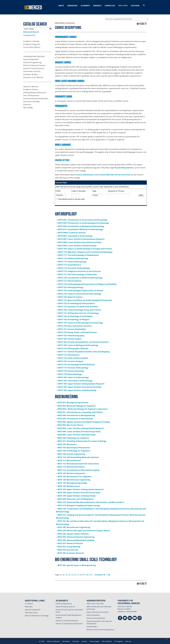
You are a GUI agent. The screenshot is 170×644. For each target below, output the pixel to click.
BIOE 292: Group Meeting (69, 543)
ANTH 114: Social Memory (69, 261)
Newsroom (29, 603)
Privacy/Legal (94, 638)
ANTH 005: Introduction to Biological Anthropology (81, 223)
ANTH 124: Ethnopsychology (70, 284)
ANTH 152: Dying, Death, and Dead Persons (77, 329)
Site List (128, 638)
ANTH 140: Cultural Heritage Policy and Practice (79, 306)
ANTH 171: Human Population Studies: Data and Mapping (84, 348)
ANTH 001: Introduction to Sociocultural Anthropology (82, 216)
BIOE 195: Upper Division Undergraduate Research (81, 486)
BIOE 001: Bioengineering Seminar (73, 399)
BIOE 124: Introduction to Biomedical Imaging (78, 466)
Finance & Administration (96, 615)
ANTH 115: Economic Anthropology (74, 264)
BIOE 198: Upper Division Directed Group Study (79, 489)
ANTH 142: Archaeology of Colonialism (75, 313)
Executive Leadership (33, 606)
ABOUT (61, 6)
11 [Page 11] (91, 571)
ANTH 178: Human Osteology (71, 367)
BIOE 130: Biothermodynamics (71, 470)
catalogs (54, 643)
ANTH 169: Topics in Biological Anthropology (78, 342)
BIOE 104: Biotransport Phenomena (74, 444)
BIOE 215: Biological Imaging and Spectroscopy (79, 502)
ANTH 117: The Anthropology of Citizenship (77, 271)
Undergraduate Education (34, 53)
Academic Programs (32, 41)
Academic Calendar (31, 38)
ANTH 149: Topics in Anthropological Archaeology (80, 319)
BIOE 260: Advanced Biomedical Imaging (76, 537)
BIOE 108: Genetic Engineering (71, 450)
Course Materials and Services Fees (114, 171)
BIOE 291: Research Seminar (70, 540)
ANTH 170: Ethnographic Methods (73, 345)
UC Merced (29, 600)
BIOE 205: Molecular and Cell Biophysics (76, 495)
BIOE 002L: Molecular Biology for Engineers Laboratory (83, 405)
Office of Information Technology (37, 612)
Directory (27, 101)
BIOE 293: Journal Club (68, 546)
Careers (84, 638)
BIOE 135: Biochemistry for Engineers (75, 473)
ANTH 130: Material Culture (70, 293)
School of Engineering (32, 59)
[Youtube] (135, 615)
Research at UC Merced (33, 74)
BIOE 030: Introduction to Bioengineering (76, 412)
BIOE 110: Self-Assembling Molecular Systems (78, 454)
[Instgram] (140, 615)
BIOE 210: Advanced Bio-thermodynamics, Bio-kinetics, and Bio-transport (91, 499)
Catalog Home (29, 32)
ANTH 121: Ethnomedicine (69, 277)
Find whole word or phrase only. (72, 195)
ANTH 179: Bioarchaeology (70, 371)
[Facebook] (120, 615)
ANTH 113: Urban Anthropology (72, 258)
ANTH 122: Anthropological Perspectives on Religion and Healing (87, 280)
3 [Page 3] (66, 571)
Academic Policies (31, 86)
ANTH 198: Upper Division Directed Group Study (79, 383)
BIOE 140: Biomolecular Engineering (74, 476)
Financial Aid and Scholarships (36, 95)
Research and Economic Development (100, 626)
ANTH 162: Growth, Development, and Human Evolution (83, 338)
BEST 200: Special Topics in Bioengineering (77, 562)
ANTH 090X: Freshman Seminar (72, 229)
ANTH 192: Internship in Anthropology (75, 377)
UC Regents (119, 638)
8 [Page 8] (81, 571)
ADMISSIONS (72, 6)
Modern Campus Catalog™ (111, 643)
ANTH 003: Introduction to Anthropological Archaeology (83, 219)
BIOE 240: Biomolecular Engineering (74, 524)
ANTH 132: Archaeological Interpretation (76, 300)
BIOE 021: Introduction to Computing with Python (80, 409)
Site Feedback (107, 638)
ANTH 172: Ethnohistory (69, 351)
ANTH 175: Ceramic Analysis (70, 358)
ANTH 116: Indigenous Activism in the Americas (79, 268)
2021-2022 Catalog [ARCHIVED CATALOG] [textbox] (119, 15)
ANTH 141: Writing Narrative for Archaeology (78, 309)
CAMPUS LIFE (110, 6)
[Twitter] (125, 615)
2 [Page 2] (63, 571)
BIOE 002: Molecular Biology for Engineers (77, 402)
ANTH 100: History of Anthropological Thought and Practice (85, 245)
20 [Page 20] (109, 571)
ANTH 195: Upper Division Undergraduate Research (81, 380)
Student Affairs (92, 623)
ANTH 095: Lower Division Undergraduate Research (81, 235)
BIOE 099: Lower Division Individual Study (77, 431)
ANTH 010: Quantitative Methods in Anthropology (80, 226)
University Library (31, 609)
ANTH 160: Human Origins (69, 335)
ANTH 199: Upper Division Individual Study (77, 387)
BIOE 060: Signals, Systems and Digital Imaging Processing (84, 418)
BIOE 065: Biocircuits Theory (70, 421)
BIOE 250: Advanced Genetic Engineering (76, 533)
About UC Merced (31, 83)
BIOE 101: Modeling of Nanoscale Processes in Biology (82, 437)
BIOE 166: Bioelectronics (69, 483)
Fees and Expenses (31, 92)
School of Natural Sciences (34, 62)
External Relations (93, 611)
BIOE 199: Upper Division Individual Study (77, 492)
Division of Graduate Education (67, 617)
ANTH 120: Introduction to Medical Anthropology (80, 274)
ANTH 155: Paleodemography (71, 332)
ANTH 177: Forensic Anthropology (73, 364)
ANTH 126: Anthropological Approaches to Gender (80, 287)
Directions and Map (31, 98)
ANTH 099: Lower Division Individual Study (77, 242)
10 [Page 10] (87, 571)
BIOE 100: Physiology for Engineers (73, 434)
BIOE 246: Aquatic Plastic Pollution (73, 530)
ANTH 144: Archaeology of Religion (73, 316)
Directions (66, 638)
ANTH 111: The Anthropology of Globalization (78, 252)
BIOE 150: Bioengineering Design (72, 479)
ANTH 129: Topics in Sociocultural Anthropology (79, 290)
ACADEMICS (85, 6)
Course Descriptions (32, 44)
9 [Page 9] (84, 571)
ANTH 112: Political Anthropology (73, 255)
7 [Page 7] (78, 571)
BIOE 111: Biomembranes (69, 457)
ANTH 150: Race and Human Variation (75, 322)
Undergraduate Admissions (35, 89)
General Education (31, 56)
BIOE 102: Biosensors (67, 441)
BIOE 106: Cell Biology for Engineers (74, 447)
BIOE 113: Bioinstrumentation (71, 463)
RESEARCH (97, 6)
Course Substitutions (85, 171)
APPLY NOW (123, 6)
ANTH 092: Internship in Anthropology (75, 232)
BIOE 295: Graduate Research (71, 549)
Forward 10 (100, 571)
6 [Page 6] (75, 571)
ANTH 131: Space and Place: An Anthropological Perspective (85, 297)
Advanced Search (31, 28)
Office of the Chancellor (95, 600)
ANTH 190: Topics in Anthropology (73, 374)
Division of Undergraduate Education (69, 620)
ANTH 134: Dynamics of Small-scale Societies (78, 303)
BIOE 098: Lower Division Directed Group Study (79, 428)
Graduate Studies (30, 71)
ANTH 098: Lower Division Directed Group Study (79, 239)
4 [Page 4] (69, 571)
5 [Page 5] (72, 571)
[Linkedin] (130, 615)
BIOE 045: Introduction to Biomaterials (75, 415)
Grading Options (126, 164)
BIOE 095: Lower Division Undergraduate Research (81, 425)
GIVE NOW (135, 6)
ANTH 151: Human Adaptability (72, 326)
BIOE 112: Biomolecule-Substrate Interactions (78, 460)
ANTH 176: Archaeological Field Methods (76, 361)
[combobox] (127, 15)
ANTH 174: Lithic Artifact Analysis (73, 355)
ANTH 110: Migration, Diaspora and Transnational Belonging (85, 248)
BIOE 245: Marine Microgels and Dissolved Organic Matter (84, 527)
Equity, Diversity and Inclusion (98, 608)
